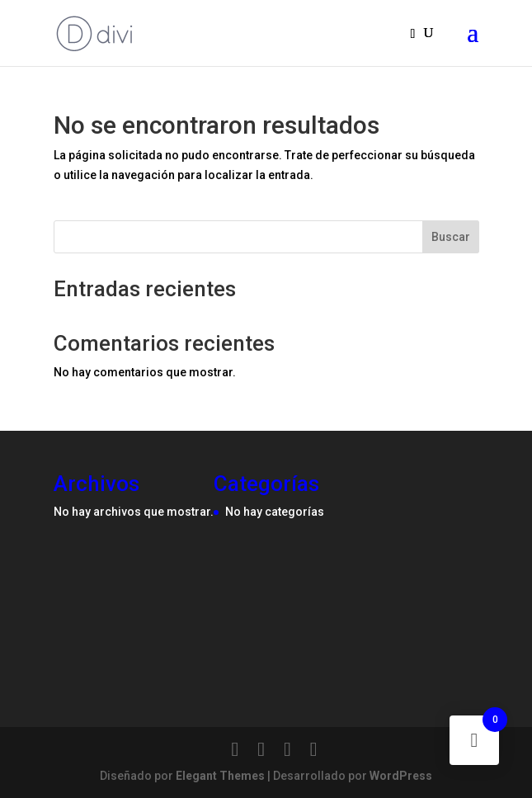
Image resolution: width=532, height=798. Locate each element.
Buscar (451, 237)
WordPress (401, 776)
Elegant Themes (220, 776)
